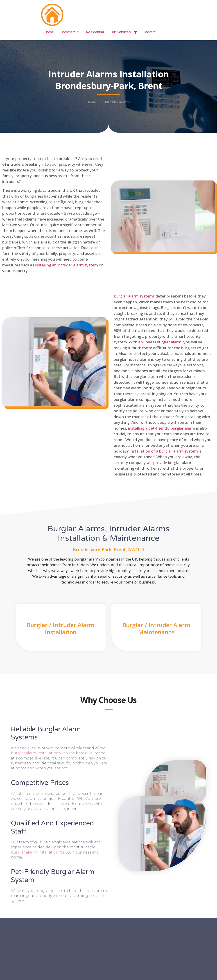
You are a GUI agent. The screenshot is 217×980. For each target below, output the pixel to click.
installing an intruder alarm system (66, 265)
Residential (95, 32)
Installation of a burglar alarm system (164, 451)
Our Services (121, 32)
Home (49, 32)
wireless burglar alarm (161, 342)
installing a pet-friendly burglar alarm (162, 428)
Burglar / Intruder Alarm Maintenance (156, 628)
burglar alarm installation (35, 753)
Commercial (70, 32)
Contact (150, 32)
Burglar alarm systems (134, 296)
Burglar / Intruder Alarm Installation (61, 628)
